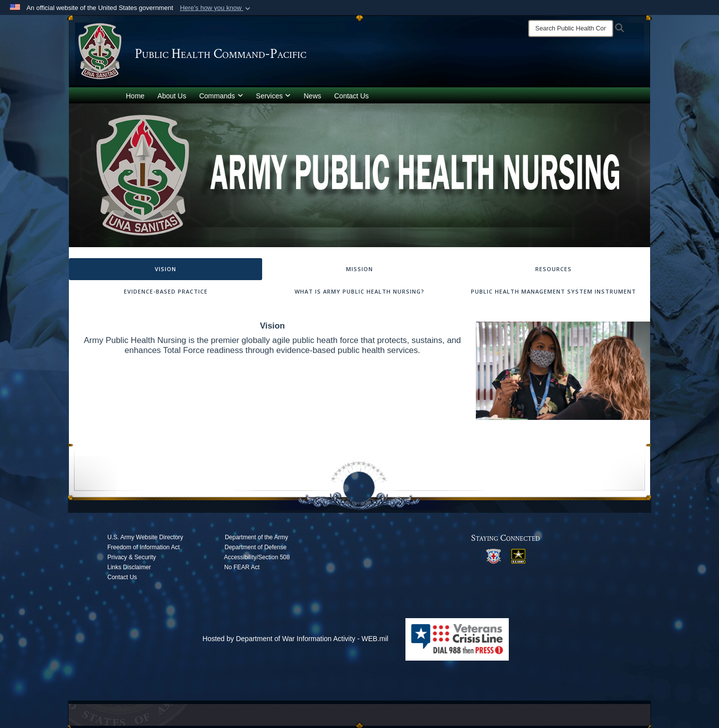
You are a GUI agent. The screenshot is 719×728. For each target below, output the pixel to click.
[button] (216, 8)
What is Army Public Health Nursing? (359, 291)
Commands (221, 96)
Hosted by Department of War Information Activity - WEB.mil (296, 639)
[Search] (571, 28)
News (312, 96)
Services (274, 96)
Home (135, 96)
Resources (553, 269)
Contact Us (351, 96)
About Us (172, 96)
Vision (166, 269)
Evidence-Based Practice (166, 291)
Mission (359, 269)
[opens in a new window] (493, 556)
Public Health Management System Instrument (553, 291)
